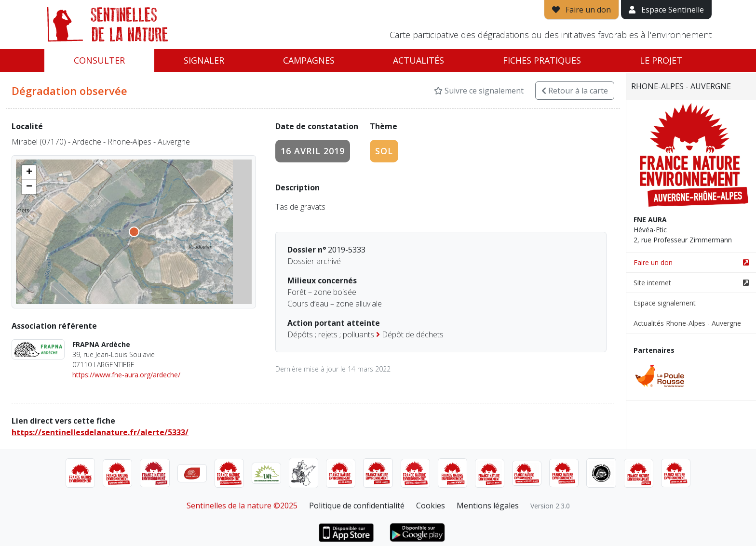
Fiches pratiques (542, 60)
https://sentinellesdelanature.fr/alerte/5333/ (100, 432)
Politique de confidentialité (357, 506)
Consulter (99, 60)
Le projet (661, 60)
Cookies (431, 506)
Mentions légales (488, 506)
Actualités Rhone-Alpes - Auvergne (687, 323)
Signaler (204, 60)
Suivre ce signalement (479, 91)
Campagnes (309, 60)
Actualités (418, 60)
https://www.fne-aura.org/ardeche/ (126, 375)
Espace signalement (665, 303)
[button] (29, 173)
